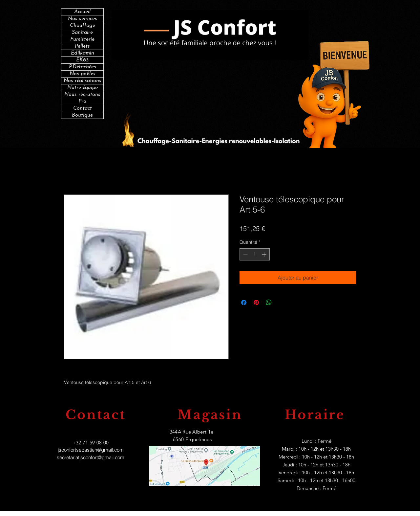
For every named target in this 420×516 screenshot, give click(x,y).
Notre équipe (83, 88)
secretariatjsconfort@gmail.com (91, 457)
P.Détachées (83, 67)
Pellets (82, 46)
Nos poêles (83, 74)
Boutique (82, 115)
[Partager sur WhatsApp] (269, 303)
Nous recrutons (82, 95)
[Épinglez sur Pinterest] (256, 303)
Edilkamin (83, 53)
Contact (83, 108)
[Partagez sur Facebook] (244, 303)
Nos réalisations (83, 81)
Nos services (83, 19)
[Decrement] (245, 254)
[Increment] (265, 254)
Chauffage (83, 26)
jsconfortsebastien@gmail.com (91, 450)
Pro (82, 101)
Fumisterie (82, 39)
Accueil (82, 12)
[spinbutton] (255, 254)
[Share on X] (281, 303)
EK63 (82, 60)
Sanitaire (82, 33)
